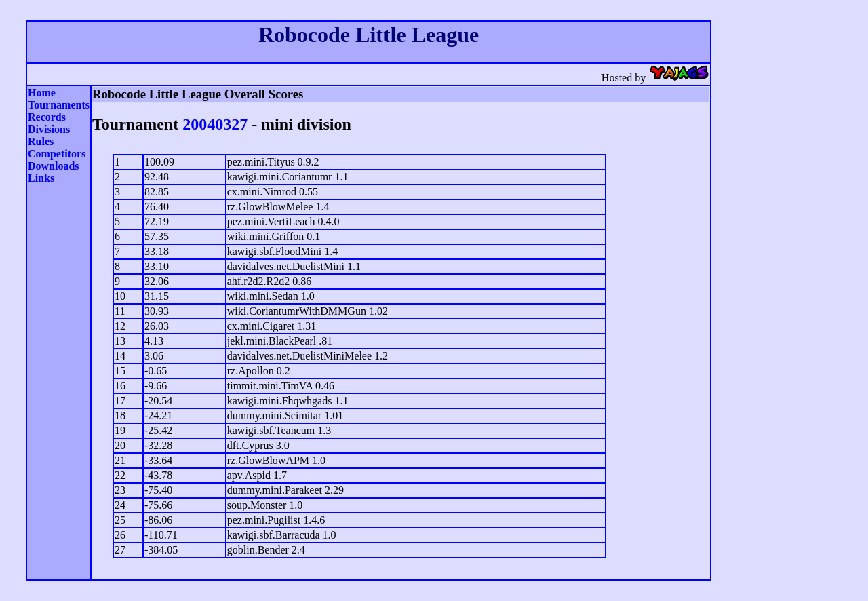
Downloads (54, 166)
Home (42, 93)
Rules (41, 141)
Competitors (57, 154)
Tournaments (59, 105)
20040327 (215, 124)
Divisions (49, 129)
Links (41, 178)
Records (47, 117)
